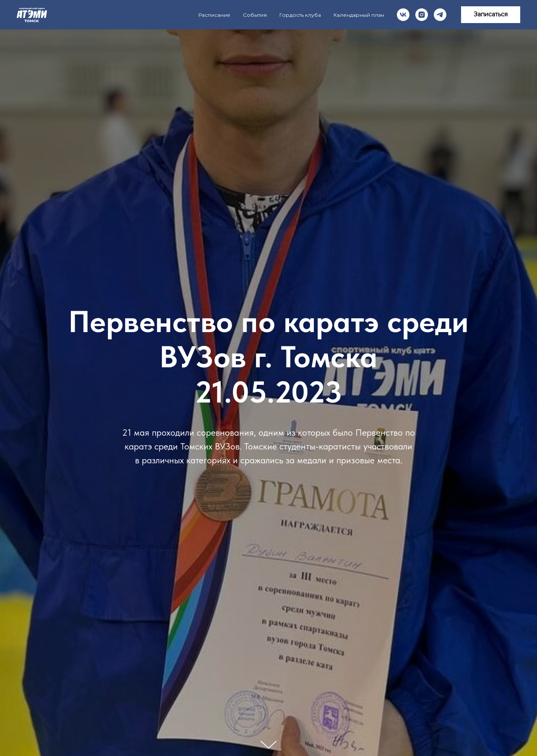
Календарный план (359, 15)
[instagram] (422, 15)
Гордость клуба (300, 15)
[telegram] (440, 15)
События (255, 15)
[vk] (403, 15)
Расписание (214, 15)
